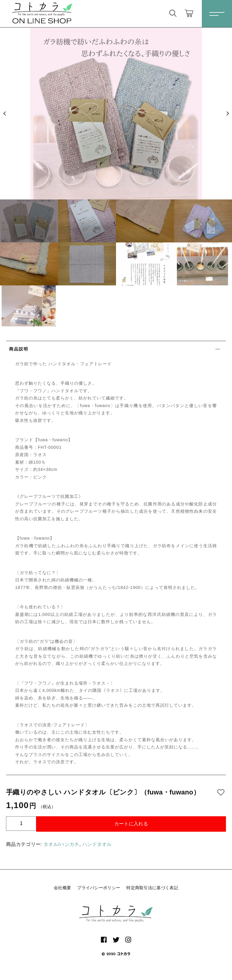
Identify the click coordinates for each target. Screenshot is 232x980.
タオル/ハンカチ (61, 844)
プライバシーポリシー (99, 888)
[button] (5, 113)
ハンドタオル (97, 844)
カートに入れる (131, 824)
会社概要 (62, 888)
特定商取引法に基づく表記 (152, 888)
